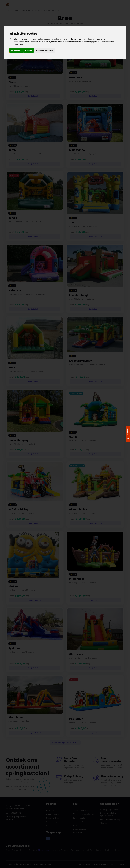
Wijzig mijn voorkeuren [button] (44, 50)
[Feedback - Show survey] (128, 434)
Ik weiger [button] (29, 50)
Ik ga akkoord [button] (16, 50)
